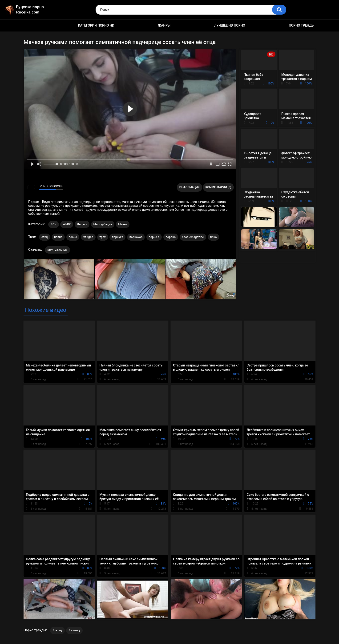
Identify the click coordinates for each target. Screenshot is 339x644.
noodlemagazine (193, 237)
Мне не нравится (34, 187)
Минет (123, 224)
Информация (190, 187)
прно (214, 237)
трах (103, 237)
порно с (154, 237)
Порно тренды (302, 25)
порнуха (117, 237)
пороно (171, 237)
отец (45, 237)
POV (53, 224)
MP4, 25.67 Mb (57, 250)
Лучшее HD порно (230, 25)
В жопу (57, 630)
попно (58, 237)
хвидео (88, 237)
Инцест (82, 224)
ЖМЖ (67, 224)
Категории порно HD (96, 25)
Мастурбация (103, 224)
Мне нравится (28, 187)
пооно (73, 237)
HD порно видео (29, 26)
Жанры (164, 25)
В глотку (74, 630)
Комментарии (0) (218, 187)
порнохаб (136, 237)
